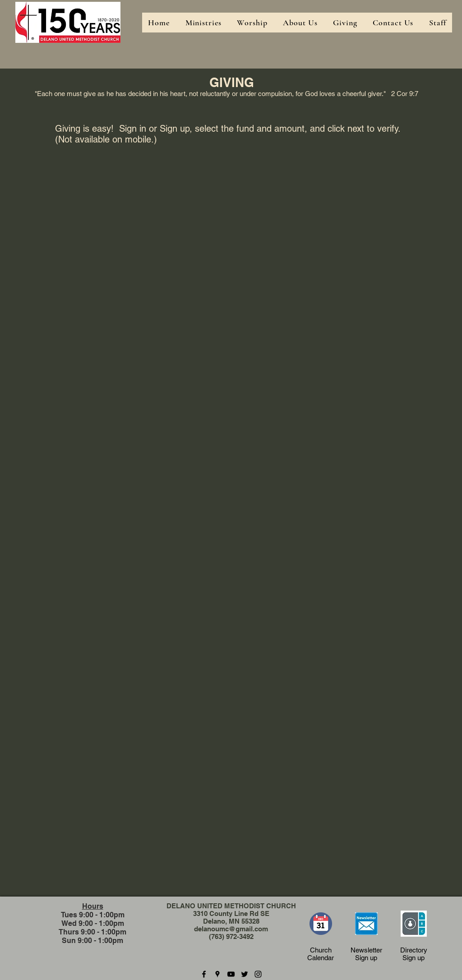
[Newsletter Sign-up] (366, 924)
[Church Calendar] (321, 924)
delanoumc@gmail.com (231, 929)
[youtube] (231, 974)
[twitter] (245, 974)
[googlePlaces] (217, 974)
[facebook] (204, 974)
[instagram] (258, 974)
